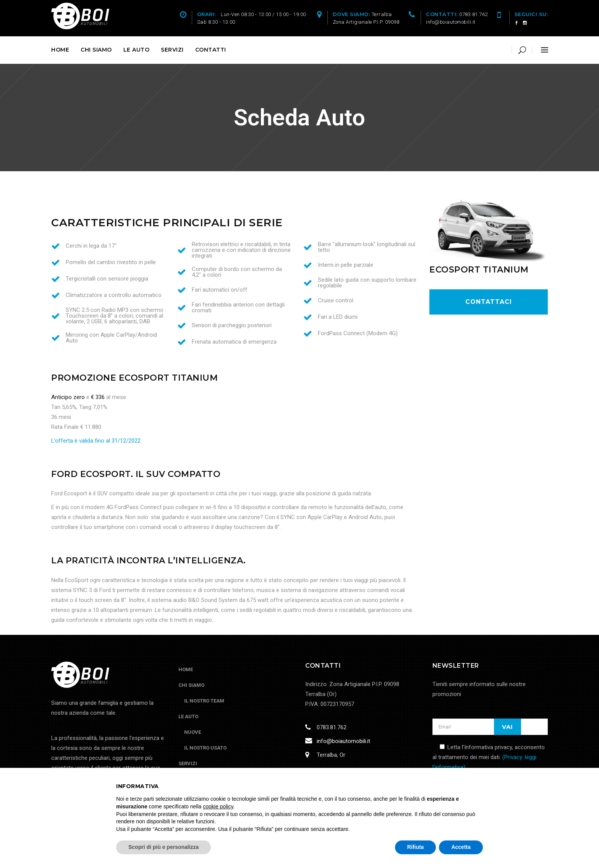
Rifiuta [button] (416, 847)
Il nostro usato (205, 748)
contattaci (489, 302)
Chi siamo (191, 685)
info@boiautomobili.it (342, 741)
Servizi (188, 763)
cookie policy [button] (218, 806)
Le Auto (188, 716)
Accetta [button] (461, 847)
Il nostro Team (204, 701)
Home (186, 669)
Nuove (193, 732)
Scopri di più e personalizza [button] (164, 847)
